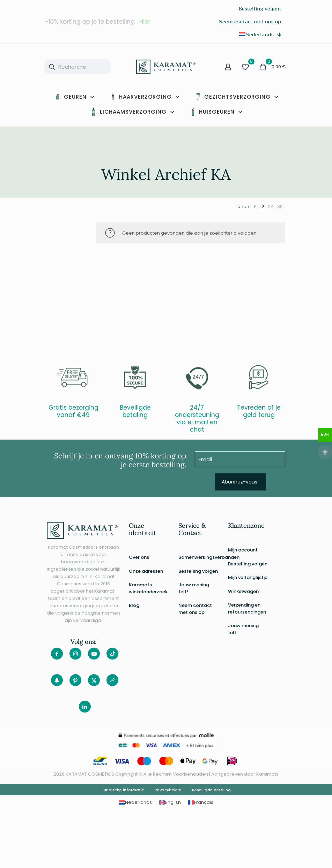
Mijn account (243, 550)
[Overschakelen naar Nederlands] (135, 802)
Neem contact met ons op (195, 609)
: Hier (144, 22)
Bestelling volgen (198, 571)
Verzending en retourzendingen (247, 608)
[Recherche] (78, 67)
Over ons (139, 557)
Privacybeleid (168, 790)
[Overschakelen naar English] (170, 802)
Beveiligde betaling (211, 790)
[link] (255, 207)
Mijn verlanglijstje (248, 577)
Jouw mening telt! (194, 588)
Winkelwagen (243, 591)
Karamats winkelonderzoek (148, 588)
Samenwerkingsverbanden (199, 557)
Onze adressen (146, 571)
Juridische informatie (123, 790)
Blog (134, 605)
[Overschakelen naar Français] (201, 802)
